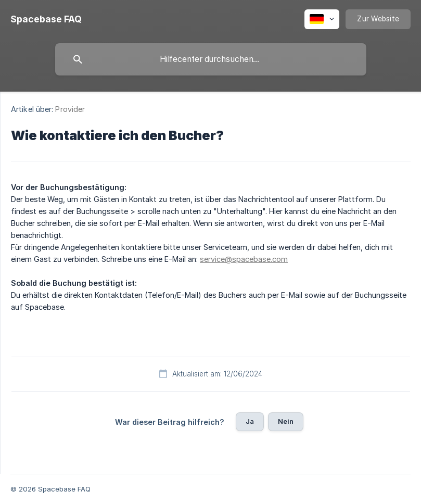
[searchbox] (211, 59)
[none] (46, 19)
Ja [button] (250, 421)
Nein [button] (286, 421)
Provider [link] (70, 109)
